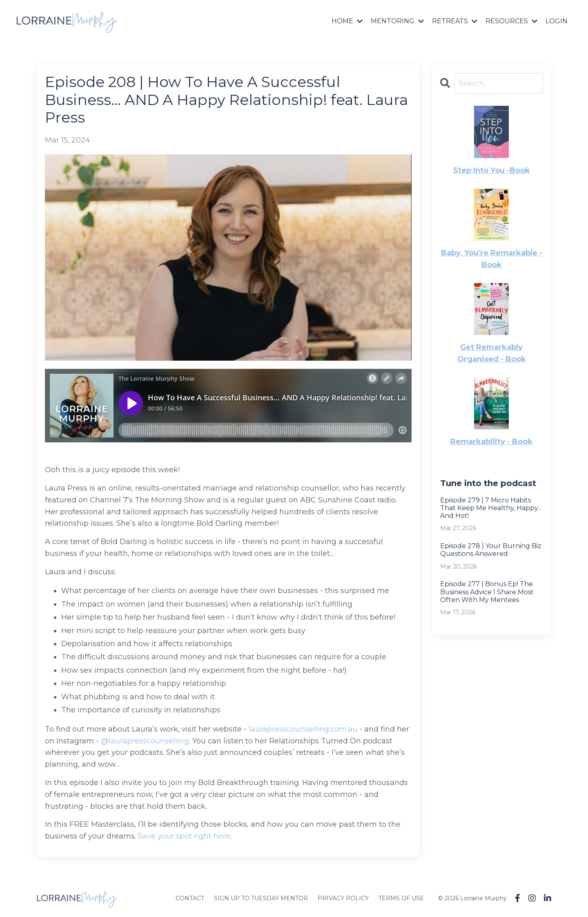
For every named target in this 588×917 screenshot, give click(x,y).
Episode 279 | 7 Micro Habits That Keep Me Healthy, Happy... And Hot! (491, 508)
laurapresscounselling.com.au (303, 729)
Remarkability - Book (491, 442)
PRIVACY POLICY (343, 898)
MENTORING (397, 21)
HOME (347, 21)
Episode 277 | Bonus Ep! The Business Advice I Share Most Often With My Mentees (487, 592)
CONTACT (190, 898)
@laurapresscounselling (145, 741)
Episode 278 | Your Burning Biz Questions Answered (491, 550)
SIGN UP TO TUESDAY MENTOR (261, 898)
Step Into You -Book (492, 170)
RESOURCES (511, 21)
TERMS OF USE (401, 898)
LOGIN (557, 21)
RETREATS (455, 21)
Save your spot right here (184, 836)
